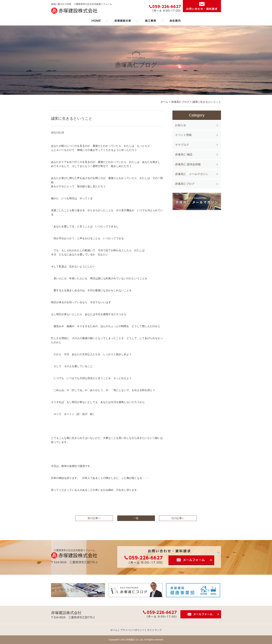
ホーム (96, 21)
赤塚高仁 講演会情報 (188, 164)
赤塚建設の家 (123, 21)
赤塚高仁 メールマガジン (192, 174)
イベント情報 (183, 135)
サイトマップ (154, 630)
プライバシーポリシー (132, 630)
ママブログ (182, 145)
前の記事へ (94, 518)
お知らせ (181, 125)
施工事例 (150, 21)
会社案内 (175, 21)
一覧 (136, 518)
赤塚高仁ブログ (185, 184)
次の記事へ (178, 518)
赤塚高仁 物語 (184, 154)
